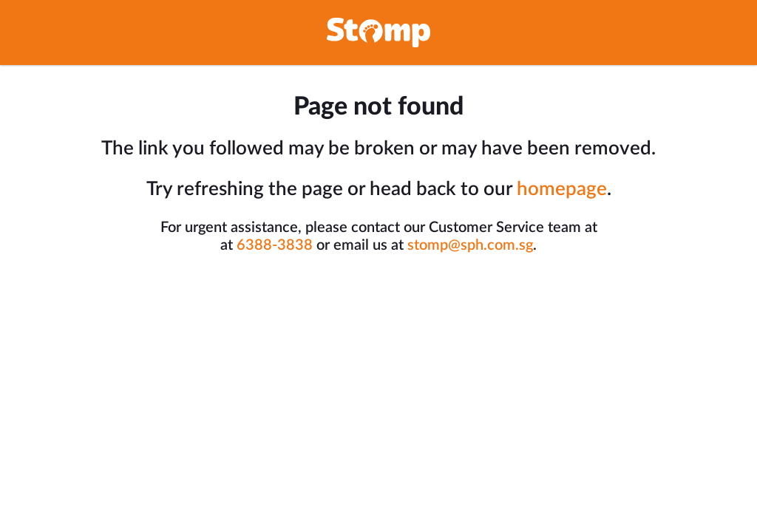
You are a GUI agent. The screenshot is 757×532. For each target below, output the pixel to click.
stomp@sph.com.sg (470, 245)
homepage (562, 189)
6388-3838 (275, 245)
